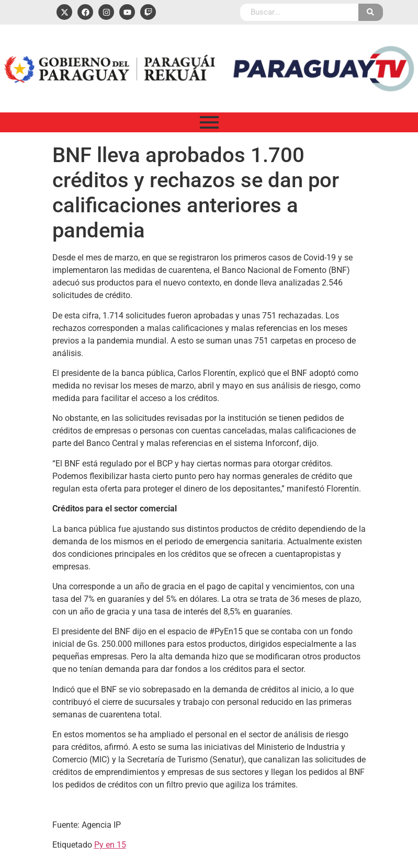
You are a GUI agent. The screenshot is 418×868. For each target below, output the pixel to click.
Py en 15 (110, 845)
